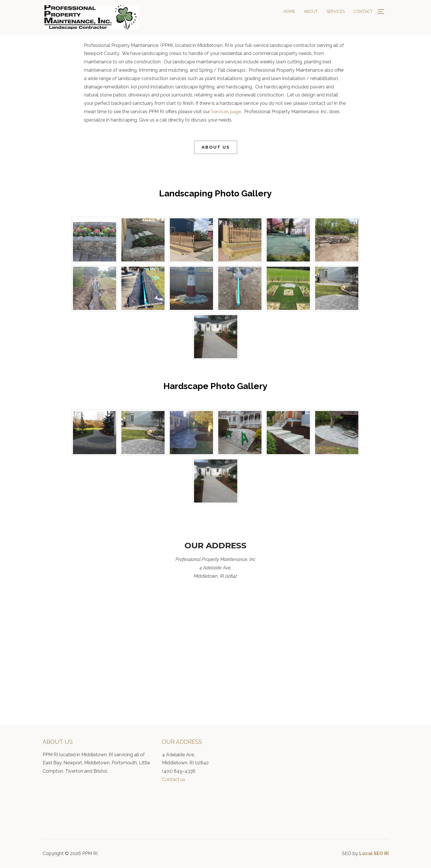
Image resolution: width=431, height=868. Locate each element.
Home (289, 12)
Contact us (174, 779)
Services (336, 12)
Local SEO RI (374, 853)
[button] (216, 147)
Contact (363, 12)
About (311, 12)
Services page (226, 112)
